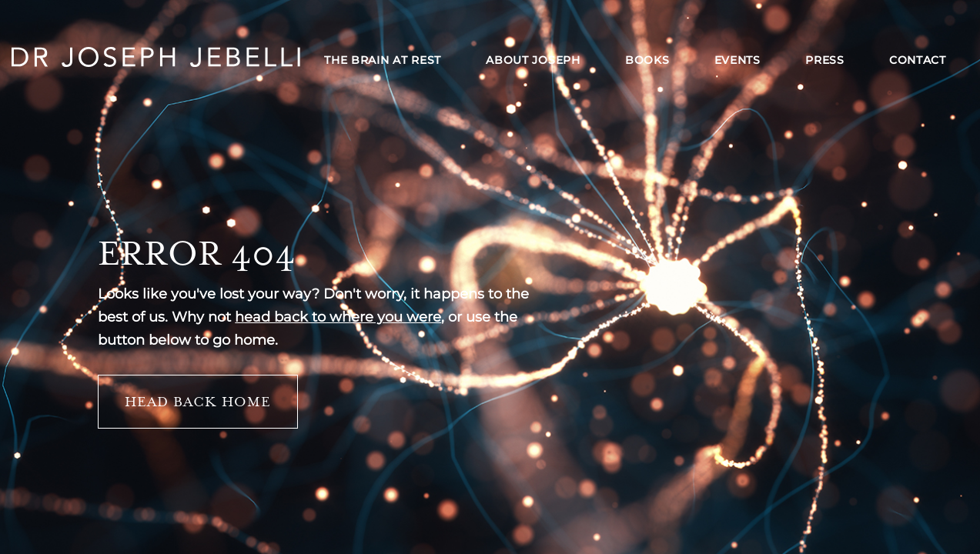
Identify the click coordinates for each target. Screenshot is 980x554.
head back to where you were (338, 317)
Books (647, 60)
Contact (918, 60)
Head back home (198, 402)
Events (738, 60)
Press (825, 60)
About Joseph (533, 60)
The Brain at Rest (383, 60)
